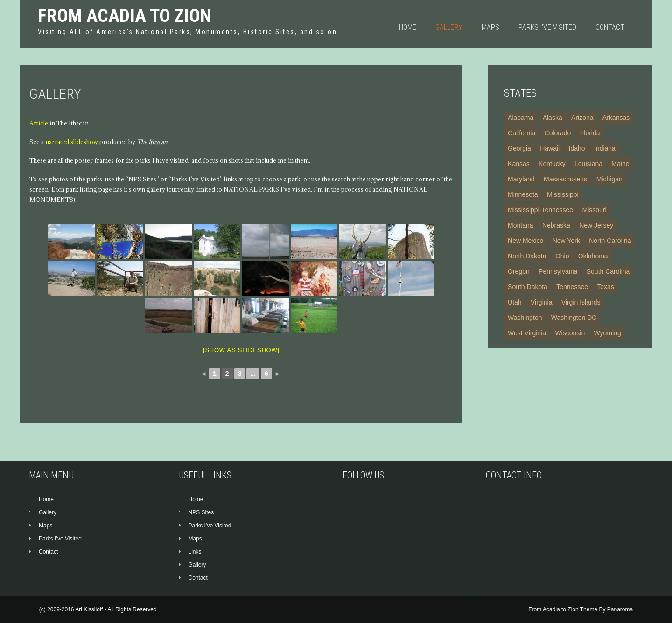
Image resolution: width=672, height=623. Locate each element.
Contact (610, 27)
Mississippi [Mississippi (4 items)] (563, 194)
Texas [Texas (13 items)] (605, 287)
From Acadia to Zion (125, 16)
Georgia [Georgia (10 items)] (519, 148)
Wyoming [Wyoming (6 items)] (608, 333)
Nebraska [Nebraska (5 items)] (556, 225)
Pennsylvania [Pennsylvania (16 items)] (558, 271)
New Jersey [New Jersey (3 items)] (596, 225)
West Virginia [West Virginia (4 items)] (527, 333)
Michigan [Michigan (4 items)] (609, 179)
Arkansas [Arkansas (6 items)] (616, 118)
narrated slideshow (72, 142)
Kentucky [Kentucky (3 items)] (552, 164)
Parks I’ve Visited (547, 27)
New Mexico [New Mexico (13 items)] (525, 241)
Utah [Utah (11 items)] (515, 302)
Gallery (449, 27)
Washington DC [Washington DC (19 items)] (574, 318)
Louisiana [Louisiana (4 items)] (588, 164)
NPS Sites (201, 512)
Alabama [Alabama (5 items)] (521, 118)
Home (408, 27)
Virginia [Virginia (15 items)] (541, 302)
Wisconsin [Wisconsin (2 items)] (570, 333)
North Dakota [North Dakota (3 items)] (527, 256)
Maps (490, 27)
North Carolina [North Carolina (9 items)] (610, 241)
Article (39, 123)
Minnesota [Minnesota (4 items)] (523, 194)
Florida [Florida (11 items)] (590, 133)
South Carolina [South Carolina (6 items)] (608, 271)
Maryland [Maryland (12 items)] (521, 179)
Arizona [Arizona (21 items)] (582, 118)
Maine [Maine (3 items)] (620, 164)
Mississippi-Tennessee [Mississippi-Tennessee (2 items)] (540, 210)
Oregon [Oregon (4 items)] (519, 271)
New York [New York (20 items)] (566, 241)
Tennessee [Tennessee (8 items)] (572, 287)
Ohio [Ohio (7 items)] (562, 256)
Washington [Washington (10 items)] (525, 318)
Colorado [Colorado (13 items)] (558, 133)
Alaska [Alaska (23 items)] (553, 118)
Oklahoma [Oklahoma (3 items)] (593, 256)
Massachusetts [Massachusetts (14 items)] (565, 179)
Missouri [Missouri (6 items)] (594, 210)
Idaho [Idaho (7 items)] (577, 148)
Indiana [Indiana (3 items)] (605, 148)
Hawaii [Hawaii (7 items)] (550, 148)
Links (195, 552)
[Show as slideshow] (241, 350)
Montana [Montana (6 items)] (520, 225)
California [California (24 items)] (521, 133)
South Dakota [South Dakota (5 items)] (528, 287)
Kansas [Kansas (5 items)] (519, 164)
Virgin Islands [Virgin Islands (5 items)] (581, 302)
